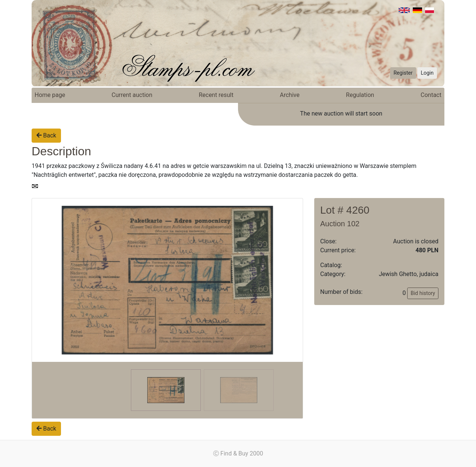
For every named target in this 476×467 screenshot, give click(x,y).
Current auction (132, 95)
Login (427, 73)
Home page (50, 95)
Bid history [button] (423, 293)
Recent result (216, 95)
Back (46, 135)
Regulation (360, 95)
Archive (290, 95)
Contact (431, 95)
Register (403, 73)
